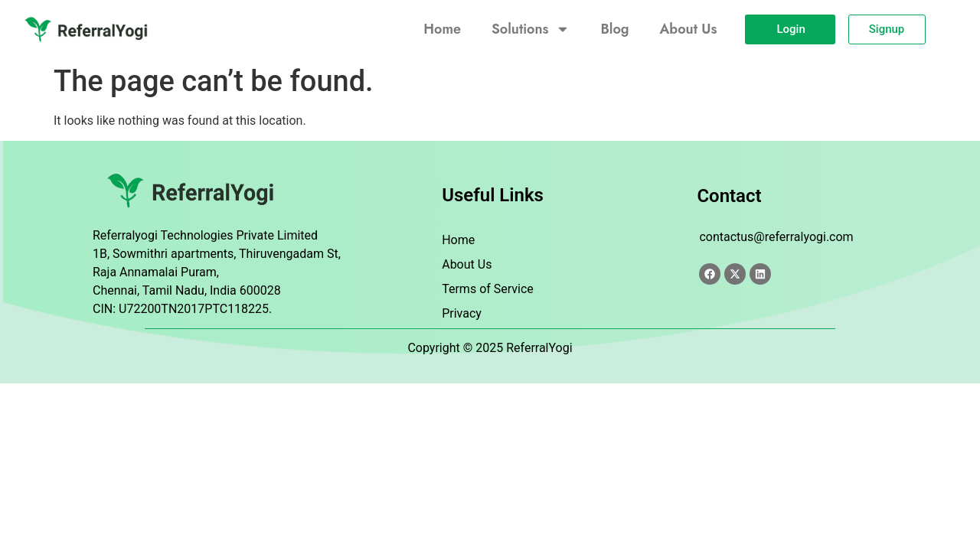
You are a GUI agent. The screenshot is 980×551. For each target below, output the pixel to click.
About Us (689, 29)
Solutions (531, 29)
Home (442, 29)
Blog (614, 29)
